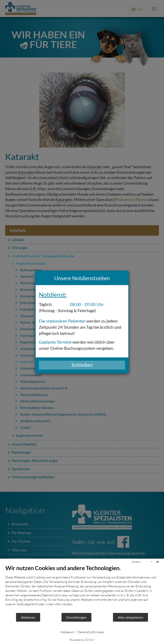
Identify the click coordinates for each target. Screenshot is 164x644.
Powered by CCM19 (82, 640)
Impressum (67, 632)
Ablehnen (28, 617)
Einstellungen (76, 617)
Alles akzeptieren (130, 617)
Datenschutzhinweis (91, 632)
